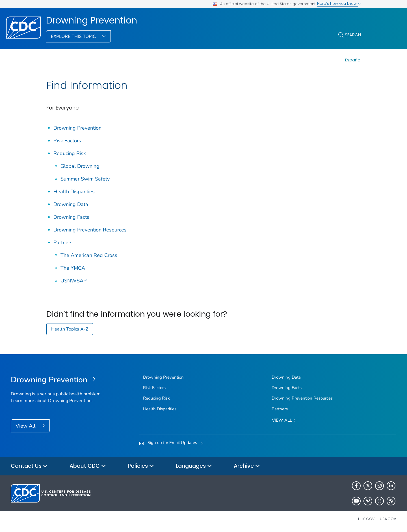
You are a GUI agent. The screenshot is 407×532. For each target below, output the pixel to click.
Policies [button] (141, 466)
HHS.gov (366, 519)
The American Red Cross (89, 255)
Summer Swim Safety (85, 179)
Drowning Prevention (92, 20)
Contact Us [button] (29, 466)
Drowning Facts (71, 217)
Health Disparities (74, 192)
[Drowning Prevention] (59, 380)
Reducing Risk (70, 153)
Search (353, 35)
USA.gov (388, 519)
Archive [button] (247, 466)
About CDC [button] (88, 466)
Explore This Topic (74, 37)
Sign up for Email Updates (172, 443)
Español (353, 60)
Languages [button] (194, 466)
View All (26, 426)
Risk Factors (67, 141)
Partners (63, 243)
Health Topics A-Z (70, 329)
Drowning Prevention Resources (90, 230)
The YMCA (73, 268)
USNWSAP (73, 281)
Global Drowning (80, 166)
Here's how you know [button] (339, 4)
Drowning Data (71, 204)
